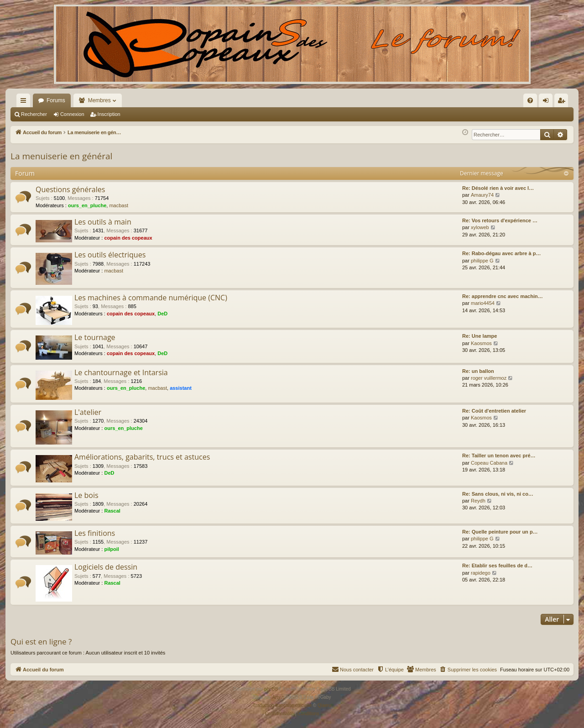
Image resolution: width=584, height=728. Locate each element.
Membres (99, 100)
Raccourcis (25, 102)
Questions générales (70, 189)
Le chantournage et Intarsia (121, 372)
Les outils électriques (110, 255)
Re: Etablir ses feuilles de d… (497, 566)
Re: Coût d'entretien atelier (494, 411)
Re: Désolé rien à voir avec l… (498, 188)
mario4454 (483, 303)
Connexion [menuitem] (548, 102)
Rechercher (34, 114)
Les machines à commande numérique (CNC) (151, 298)
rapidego (481, 573)
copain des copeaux (128, 238)
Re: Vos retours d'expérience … (500, 220)
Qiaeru (324, 705)
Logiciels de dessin (106, 567)
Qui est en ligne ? (41, 642)
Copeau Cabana (489, 463)
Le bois (86, 495)
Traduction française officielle (282, 705)
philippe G (482, 261)
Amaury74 (482, 195)
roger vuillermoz (489, 378)
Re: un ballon (478, 371)
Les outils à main (103, 222)
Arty (276, 697)
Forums (56, 100)
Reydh (478, 501)
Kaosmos (481, 343)
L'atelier (88, 412)
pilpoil (111, 549)
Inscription (109, 114)
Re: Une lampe (480, 336)
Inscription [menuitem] (563, 102)
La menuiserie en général (61, 156)
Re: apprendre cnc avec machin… (503, 296)
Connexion (72, 114)
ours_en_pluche (87, 205)
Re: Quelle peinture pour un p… (500, 532)
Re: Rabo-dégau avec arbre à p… (501, 253)
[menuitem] (432, 100)
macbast (119, 205)
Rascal (112, 511)
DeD (162, 314)
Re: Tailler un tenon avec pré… (499, 456)
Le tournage (95, 337)
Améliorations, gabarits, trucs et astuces (142, 457)
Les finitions (95, 533)
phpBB (271, 689)
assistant (181, 388)
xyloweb (480, 227)
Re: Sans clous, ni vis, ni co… (498, 494)
